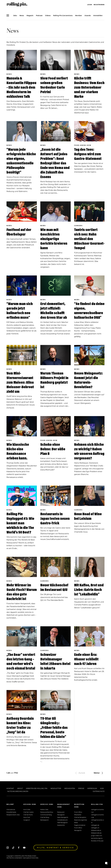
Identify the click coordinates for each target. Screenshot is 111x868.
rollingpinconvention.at (97, 811)
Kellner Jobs (44, 809)
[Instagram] (8, 848)
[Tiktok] (13, 848)
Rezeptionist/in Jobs (13, 815)
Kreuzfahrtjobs (11, 812)
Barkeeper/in (44, 820)
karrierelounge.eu (97, 838)
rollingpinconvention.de (97, 816)
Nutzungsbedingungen (18, 791)
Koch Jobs (27, 809)
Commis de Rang (46, 815)
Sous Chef (27, 817)
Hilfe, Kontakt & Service (55, 848)
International (11, 809)
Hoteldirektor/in (62, 820)
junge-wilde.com (97, 836)
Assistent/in (61, 825)
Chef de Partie (28, 815)
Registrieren (99, 5)
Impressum (92, 788)
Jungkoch (27, 820)
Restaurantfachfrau (47, 812)
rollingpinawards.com (98, 821)
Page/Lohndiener (80, 825)
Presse (81, 788)
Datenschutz (99, 791)
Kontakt (10, 788)
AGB (102, 788)
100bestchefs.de (96, 833)
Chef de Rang (45, 817)
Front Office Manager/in (78, 829)
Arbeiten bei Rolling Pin (37, 788)
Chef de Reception (80, 817)
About (20, 788)
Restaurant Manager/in (61, 813)
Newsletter (56, 788)
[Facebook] (19, 848)
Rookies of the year (97, 841)
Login (90, 5)
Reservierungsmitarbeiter (81, 821)
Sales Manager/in (63, 817)
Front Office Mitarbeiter (78, 813)
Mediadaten (70, 788)
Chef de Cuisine (28, 812)
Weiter (99, 773)
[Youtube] (24, 848)
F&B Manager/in (62, 823)
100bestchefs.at (96, 830)
